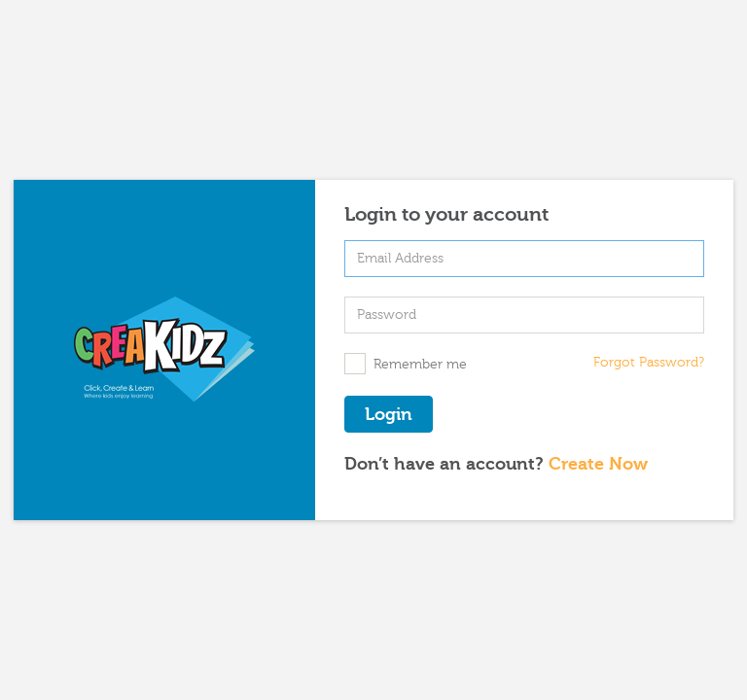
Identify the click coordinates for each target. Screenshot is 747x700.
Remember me (406, 364)
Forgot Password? (649, 363)
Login (389, 415)
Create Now (598, 464)
